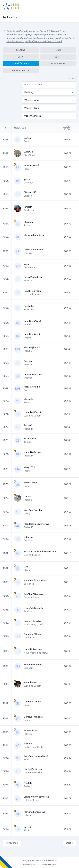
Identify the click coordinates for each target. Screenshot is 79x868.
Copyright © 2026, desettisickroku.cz (39, 861)
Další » (70, 843)
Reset (72, 79)
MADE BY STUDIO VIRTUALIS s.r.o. (40, 865)
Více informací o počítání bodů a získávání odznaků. (34, 41)
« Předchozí (12, 843)
